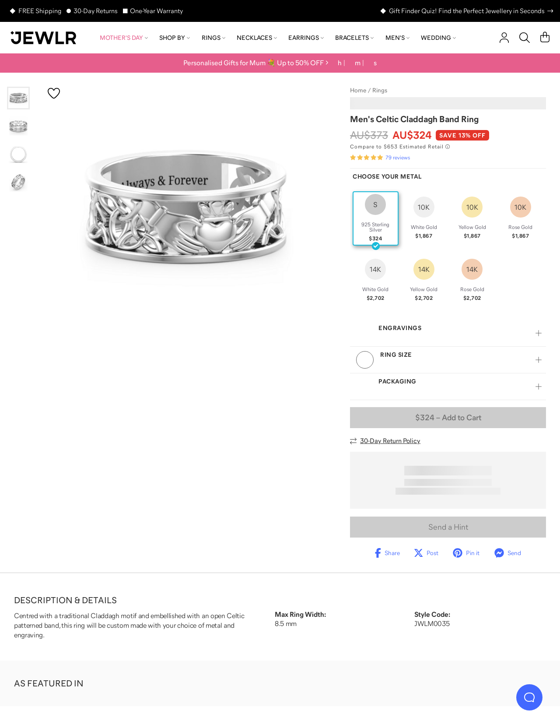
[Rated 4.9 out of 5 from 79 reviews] (380, 158)
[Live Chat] (529, 697)
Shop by (175, 38)
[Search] (525, 38)
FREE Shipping (40, 11)
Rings (213, 38)
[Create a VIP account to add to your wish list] (54, 93)
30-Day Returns (96, 11)
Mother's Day (124, 38)
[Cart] (545, 38)
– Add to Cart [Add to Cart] (448, 418)
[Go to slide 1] (18, 98)
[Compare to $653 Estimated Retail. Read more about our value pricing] (400, 147)
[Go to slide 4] (18, 182)
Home (358, 90)
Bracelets (354, 38)
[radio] (376, 218)
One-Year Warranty (156, 11)
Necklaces (257, 38)
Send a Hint (448, 527)
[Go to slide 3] (18, 154)
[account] (504, 38)
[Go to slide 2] (18, 126)
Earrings (306, 38)
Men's (397, 38)
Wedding (438, 38)
